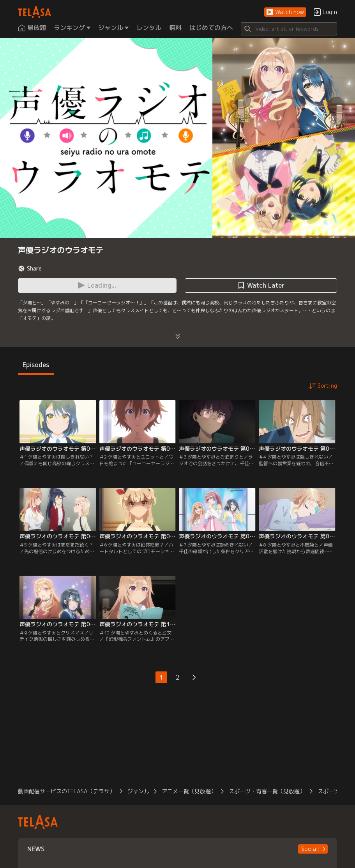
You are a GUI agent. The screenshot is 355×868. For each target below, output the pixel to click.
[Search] (289, 29)
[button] (285, 12)
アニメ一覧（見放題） (189, 791)
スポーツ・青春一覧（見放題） (267, 791)
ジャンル (138, 791)
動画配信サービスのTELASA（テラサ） (66, 791)
